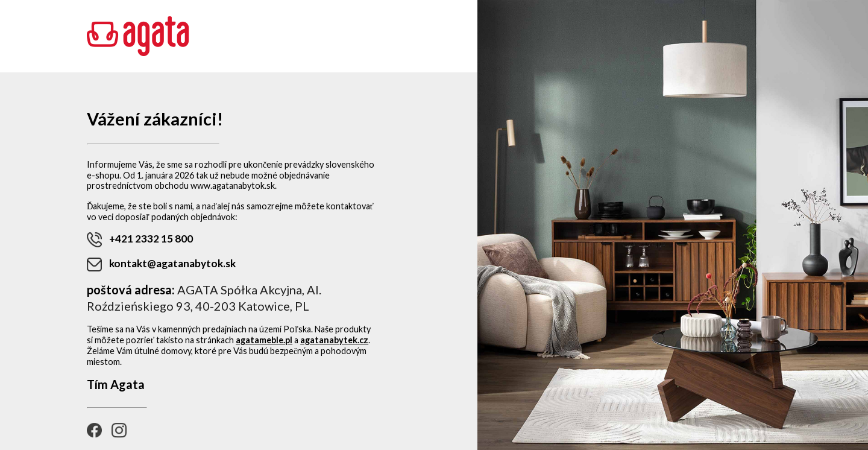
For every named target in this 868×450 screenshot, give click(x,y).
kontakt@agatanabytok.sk (161, 265)
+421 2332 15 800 (140, 240)
